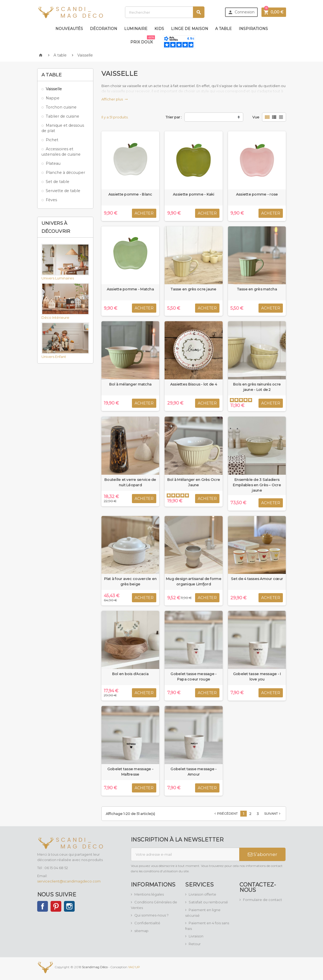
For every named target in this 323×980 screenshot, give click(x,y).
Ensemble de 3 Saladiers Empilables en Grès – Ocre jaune (257, 485)
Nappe (53, 98)
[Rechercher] (165, 12)
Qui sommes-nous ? (151, 915)
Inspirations (253, 29)
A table (223, 29)
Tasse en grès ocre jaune (193, 289)
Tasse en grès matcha (257, 289)
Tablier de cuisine (62, 116)
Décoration (104, 29)
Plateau (53, 163)
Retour (195, 944)
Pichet (52, 140)
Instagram (69, 906)
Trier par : (174, 117)
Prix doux (143, 40)
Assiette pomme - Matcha (130, 289)
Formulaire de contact (263, 900)
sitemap (141, 931)
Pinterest (56, 906)
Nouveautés (69, 29)
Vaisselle (54, 89)
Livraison (196, 936)
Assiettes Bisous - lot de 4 (194, 384)
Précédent (225, 814)
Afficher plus (115, 99)
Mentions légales (149, 894)
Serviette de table (63, 191)
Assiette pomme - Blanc (130, 194)
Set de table (58, 182)
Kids (159, 29)
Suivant (273, 814)
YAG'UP (134, 967)
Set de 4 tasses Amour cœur (257, 579)
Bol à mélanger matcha (130, 384)
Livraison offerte (202, 894)
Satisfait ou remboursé (208, 902)
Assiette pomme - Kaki (194, 194)
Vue (256, 117)
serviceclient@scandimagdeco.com (69, 881)
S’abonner (263, 854)
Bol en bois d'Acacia (130, 674)
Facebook (43, 906)
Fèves (51, 200)
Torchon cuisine (61, 107)
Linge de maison (190, 29)
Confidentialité (147, 923)
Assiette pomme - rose (257, 194)
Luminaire (136, 29)
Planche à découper (65, 173)
